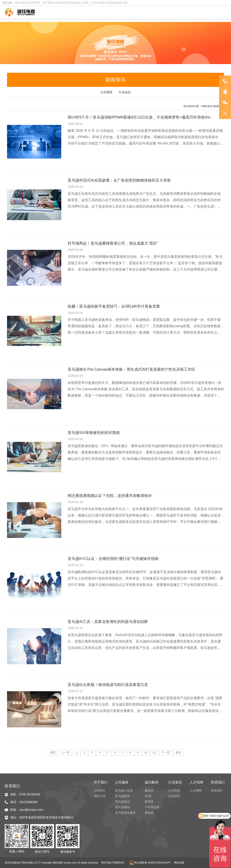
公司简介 (100, 791)
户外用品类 (152, 807)
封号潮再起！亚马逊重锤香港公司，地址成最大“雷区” (113, 243)
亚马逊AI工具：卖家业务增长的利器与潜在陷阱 (108, 622)
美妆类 (149, 813)
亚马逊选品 (123, 802)
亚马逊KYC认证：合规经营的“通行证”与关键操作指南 (113, 559)
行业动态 (125, 92)
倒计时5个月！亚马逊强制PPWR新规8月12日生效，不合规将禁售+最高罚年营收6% (139, 117)
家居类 (149, 802)
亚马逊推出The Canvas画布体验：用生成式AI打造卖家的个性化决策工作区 (131, 369)
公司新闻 (106, 92)
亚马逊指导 (123, 796)
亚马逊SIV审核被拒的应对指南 (94, 433)
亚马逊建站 (123, 807)
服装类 (149, 791)
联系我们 (217, 791)
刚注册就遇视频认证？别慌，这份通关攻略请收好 (110, 496)
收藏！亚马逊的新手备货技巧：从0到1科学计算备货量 (114, 306)
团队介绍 (100, 796)
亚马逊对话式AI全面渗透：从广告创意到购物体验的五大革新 (119, 180)
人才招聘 (196, 791)
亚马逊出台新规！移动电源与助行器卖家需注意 (108, 685)
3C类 (148, 796)
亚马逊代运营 (124, 791)
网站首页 (207, 106)
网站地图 (179, 863)
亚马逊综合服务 (125, 813)
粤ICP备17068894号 (113, 863)
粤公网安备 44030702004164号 (150, 863)
